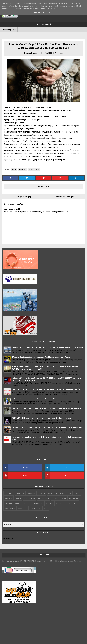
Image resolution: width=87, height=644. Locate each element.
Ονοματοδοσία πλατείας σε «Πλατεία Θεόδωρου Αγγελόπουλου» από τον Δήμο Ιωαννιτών (47, 408)
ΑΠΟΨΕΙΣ (42, 493)
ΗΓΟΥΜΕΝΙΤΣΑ (44, 498)
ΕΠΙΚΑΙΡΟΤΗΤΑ (30, 498)
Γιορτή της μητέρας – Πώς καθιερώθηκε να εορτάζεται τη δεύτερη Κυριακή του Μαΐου (46, 389)
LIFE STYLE (9, 493)
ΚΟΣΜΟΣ (27, 503)
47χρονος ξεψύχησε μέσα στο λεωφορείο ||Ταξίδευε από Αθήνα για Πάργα (41, 357)
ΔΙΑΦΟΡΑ (8, 498)
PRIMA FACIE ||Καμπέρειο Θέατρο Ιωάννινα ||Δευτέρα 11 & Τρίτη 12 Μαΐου (41, 418)
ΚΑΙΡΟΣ (18, 503)
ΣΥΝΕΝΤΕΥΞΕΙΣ (35, 508)
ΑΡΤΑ (14, 169)
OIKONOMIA (20, 493)
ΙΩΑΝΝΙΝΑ (8, 503)
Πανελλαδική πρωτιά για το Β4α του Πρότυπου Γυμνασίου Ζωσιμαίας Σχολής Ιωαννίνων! (47, 427)
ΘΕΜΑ (64, 498)
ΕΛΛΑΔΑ (18, 498)
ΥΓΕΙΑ (46, 508)
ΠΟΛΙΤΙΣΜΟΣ (60, 503)
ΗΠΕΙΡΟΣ (23, 169)
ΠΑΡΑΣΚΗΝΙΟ (38, 503)
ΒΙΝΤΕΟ (77, 493)
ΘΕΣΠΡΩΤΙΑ (74, 498)
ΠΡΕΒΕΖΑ (72, 503)
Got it (51, 12)
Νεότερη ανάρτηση (23, 197)
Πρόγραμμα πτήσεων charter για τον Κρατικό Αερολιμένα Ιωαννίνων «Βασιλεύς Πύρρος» (48, 348)
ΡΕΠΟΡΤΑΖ (23, 508)
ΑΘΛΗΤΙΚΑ (31, 493)
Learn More (40, 12)
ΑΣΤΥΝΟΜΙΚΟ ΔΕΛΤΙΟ (63, 493)
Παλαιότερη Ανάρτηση (64, 197)
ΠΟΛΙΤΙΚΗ (49, 503)
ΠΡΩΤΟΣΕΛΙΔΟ (34, 169)
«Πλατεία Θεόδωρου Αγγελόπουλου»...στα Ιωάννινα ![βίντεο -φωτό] (39, 399)
